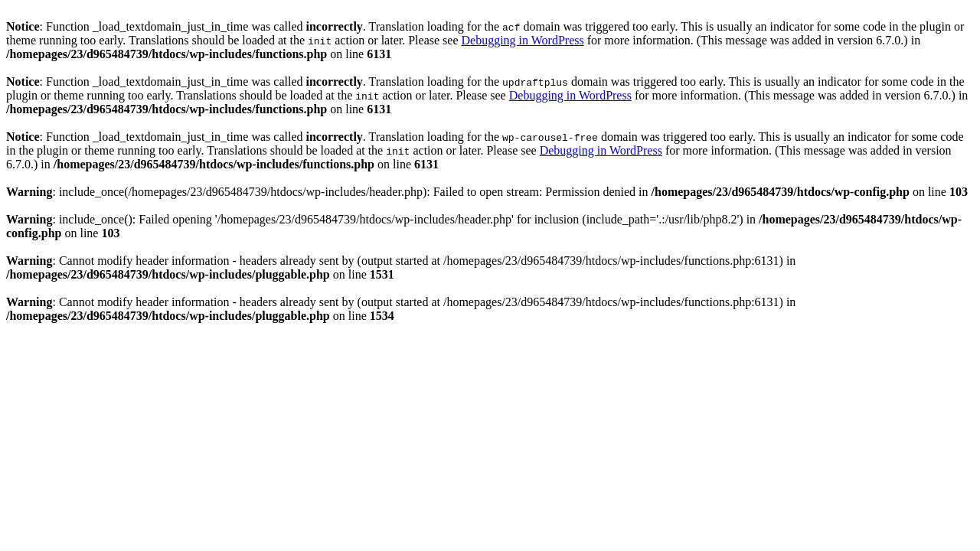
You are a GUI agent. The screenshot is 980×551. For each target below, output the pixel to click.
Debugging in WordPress (522, 40)
